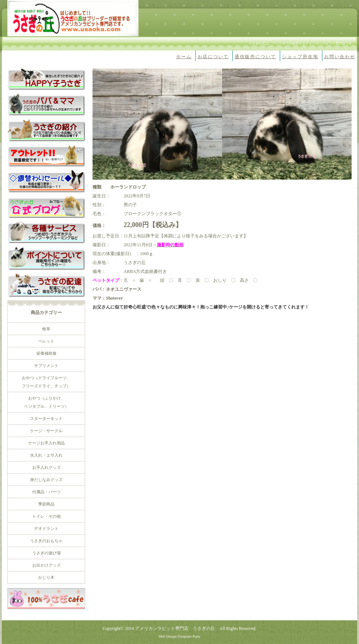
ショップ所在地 (300, 57)
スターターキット (46, 418)
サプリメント (46, 366)
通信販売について (255, 57)
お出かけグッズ (46, 565)
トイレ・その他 (46, 516)
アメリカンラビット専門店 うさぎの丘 (175, 628)
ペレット (46, 341)
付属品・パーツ (46, 492)
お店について (213, 57)
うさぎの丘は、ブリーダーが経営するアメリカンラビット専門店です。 (302, 43)
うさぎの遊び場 (46, 553)
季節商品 (46, 504)
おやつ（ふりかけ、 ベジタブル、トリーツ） (46, 402)
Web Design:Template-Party (179, 636)
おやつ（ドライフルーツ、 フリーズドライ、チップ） (46, 382)
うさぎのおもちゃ (46, 541)
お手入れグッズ (46, 467)
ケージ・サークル (46, 431)
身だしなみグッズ (46, 480)
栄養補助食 (46, 353)
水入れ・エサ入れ (46, 455)
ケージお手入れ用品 (46, 443)
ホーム (184, 57)
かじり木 (46, 577)
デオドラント (46, 528)
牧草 (46, 329)
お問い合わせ (340, 57)
